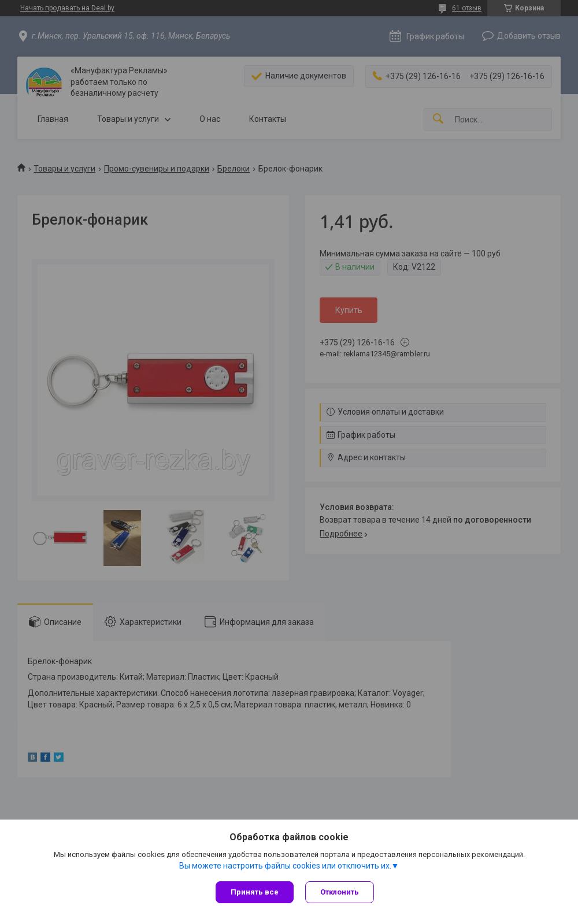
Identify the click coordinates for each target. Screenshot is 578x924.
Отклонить (340, 892)
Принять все (255, 892)
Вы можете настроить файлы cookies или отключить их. (285, 866)
